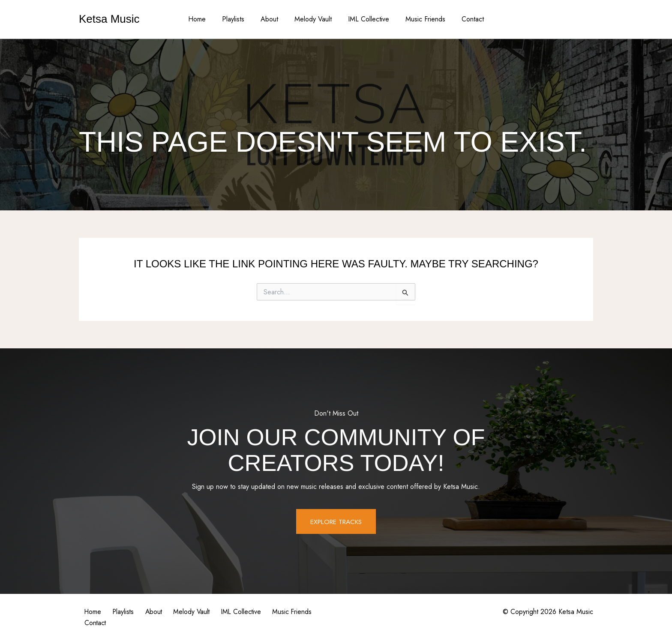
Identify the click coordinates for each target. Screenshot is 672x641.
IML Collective (366, 19)
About (272, 19)
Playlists (238, 19)
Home (205, 19)
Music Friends (420, 19)
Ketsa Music (109, 19)
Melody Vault (313, 19)
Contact (465, 19)
